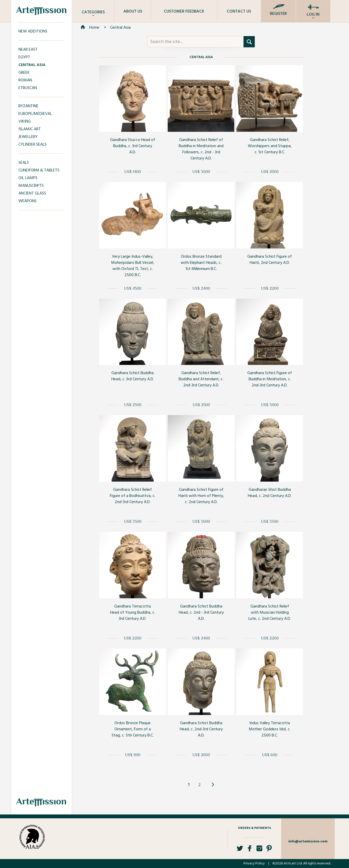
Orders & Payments (254, 828)
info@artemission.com (308, 842)
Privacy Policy (254, 864)
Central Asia (120, 28)
